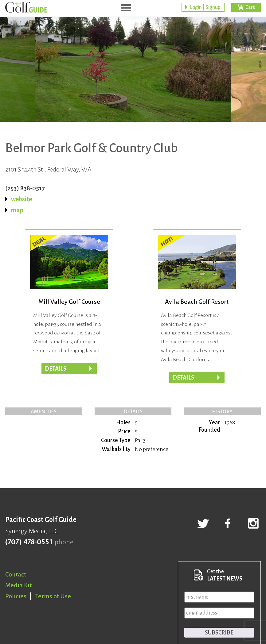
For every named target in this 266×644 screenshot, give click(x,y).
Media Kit (18, 585)
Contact (16, 574)
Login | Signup (205, 8)
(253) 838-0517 (25, 188)
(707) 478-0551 (29, 542)
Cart (250, 8)
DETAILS (183, 378)
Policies (16, 596)
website (22, 199)
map (17, 210)
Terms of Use (53, 596)
